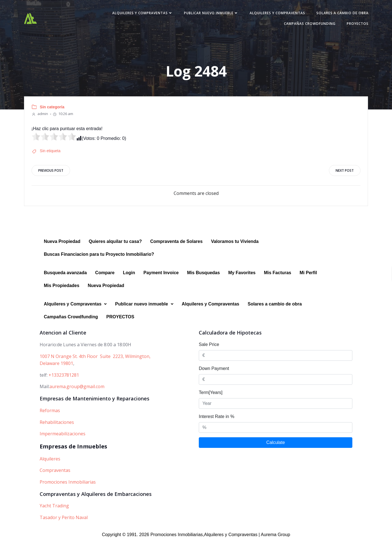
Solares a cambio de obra (337, 15)
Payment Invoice (161, 279)
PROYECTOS (352, 26)
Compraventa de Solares (176, 248)
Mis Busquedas (203, 279)
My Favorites (242, 279)
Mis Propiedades (62, 292)
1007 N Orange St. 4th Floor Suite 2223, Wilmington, (95, 362)
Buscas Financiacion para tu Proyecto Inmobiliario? (99, 261)
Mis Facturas (278, 279)
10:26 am (64, 118)
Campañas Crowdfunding (304, 26)
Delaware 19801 (56, 370)
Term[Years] (211, 399)
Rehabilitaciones (57, 428)
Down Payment (214, 375)
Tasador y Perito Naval (64, 524)
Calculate (276, 449)
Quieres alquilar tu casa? (115, 248)
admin (41, 118)
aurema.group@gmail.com (77, 393)
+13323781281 (64, 381)
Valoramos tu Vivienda (235, 248)
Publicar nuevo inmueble (206, 15)
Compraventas (55, 477)
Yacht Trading (54, 512)
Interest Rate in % (217, 423)
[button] (75, 310)
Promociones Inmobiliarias (68, 488)
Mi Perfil (308, 279)
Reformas (50, 417)
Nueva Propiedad (62, 248)
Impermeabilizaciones (63, 440)
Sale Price (209, 351)
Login (129, 279)
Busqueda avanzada (65, 279)
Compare (105, 279)
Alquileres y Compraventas (137, 15)
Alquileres (50, 465)
